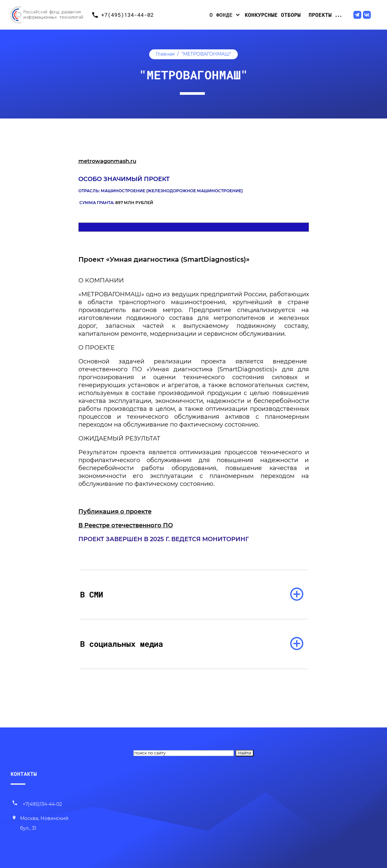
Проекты (320, 15)
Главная (165, 54)
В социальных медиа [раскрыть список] (122, 644)
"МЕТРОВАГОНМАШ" (206, 54)
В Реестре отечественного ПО (126, 525)
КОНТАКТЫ (24, 774)
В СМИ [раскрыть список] (92, 594)
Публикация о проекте (115, 512)
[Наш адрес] (41, 824)
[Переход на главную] (49, 15)
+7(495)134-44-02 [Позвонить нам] (37, 804)
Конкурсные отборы (273, 15)
